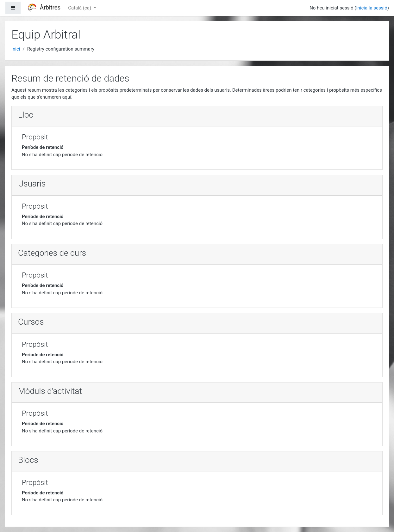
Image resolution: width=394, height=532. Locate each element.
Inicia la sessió (372, 8)
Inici (16, 49)
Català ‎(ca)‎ (80, 8)
